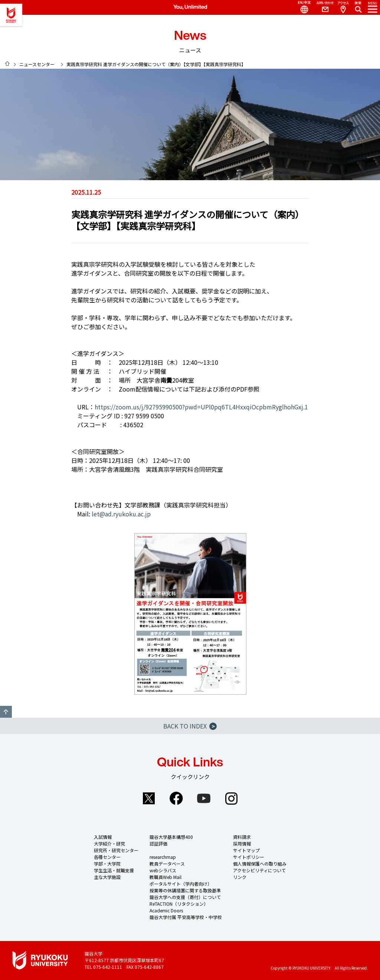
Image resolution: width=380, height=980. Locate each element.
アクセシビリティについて (259, 870)
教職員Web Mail (166, 877)
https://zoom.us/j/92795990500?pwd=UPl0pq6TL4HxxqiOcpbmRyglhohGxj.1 (201, 407)
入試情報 (103, 837)
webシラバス (163, 870)
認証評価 (158, 843)
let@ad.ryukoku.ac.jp (121, 514)
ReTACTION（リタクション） (179, 904)
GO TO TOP (6, 712)
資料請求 (242, 837)
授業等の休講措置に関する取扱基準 (185, 890)
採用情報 (242, 843)
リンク (240, 877)
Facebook (176, 798)
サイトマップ (246, 850)
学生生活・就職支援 (114, 870)
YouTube (204, 798)
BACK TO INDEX (190, 726)
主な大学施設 (107, 877)
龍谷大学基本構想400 (171, 837)
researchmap (163, 857)
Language (301, 7)
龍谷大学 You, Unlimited (11, 15)
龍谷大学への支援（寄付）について (185, 897)
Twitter (149, 798)
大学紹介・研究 (109, 843)
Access (343, 7)
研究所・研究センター (116, 850)
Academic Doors (166, 910)
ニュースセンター (37, 64)
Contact (322, 7)
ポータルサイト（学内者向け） (181, 884)
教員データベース (167, 864)
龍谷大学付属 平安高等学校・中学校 (186, 917)
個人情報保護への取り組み (260, 864)
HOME (7, 64)
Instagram (231, 798)
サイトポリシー (249, 857)
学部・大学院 (107, 864)
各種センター (107, 857)
